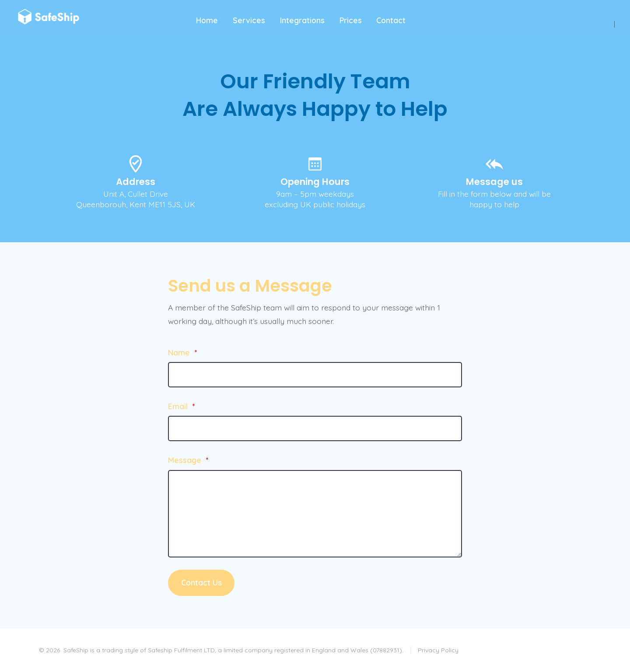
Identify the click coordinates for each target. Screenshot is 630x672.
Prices (351, 20)
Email (181, 406)
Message (188, 460)
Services (249, 20)
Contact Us (201, 582)
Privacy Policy (438, 650)
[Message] (315, 514)
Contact (391, 20)
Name (182, 352)
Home (207, 20)
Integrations (302, 20)
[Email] (315, 428)
